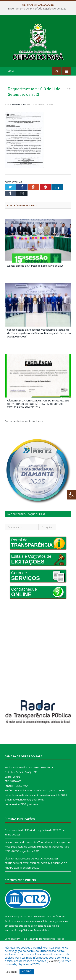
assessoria (30, 921)
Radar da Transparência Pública (46, 939)
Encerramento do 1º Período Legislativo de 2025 (37, 9)
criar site (27, 916)
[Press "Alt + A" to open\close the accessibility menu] (71, 495)
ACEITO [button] (27, 971)
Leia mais (54, 961)
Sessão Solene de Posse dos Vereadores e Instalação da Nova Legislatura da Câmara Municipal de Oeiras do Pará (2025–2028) (39, 333)
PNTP (20, 939)
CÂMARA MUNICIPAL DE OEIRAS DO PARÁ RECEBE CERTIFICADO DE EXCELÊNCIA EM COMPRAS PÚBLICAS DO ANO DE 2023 (38, 404)
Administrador (18, 104)
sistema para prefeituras (50, 916)
